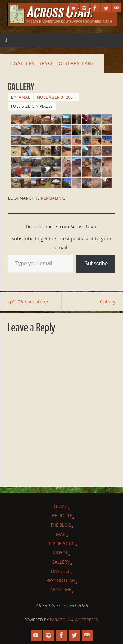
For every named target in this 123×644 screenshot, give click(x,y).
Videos (61, 553)
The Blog (61, 525)
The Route (61, 516)
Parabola (60, 620)
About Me (61, 590)
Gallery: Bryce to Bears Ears (52, 63)
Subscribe (96, 264)
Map (61, 534)
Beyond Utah (61, 581)
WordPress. (87, 620)
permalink (52, 198)
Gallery (108, 302)
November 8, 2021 (56, 97)
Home (61, 506)
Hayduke (61, 571)
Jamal (24, 97)
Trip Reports (61, 544)
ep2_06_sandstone (28, 302)
